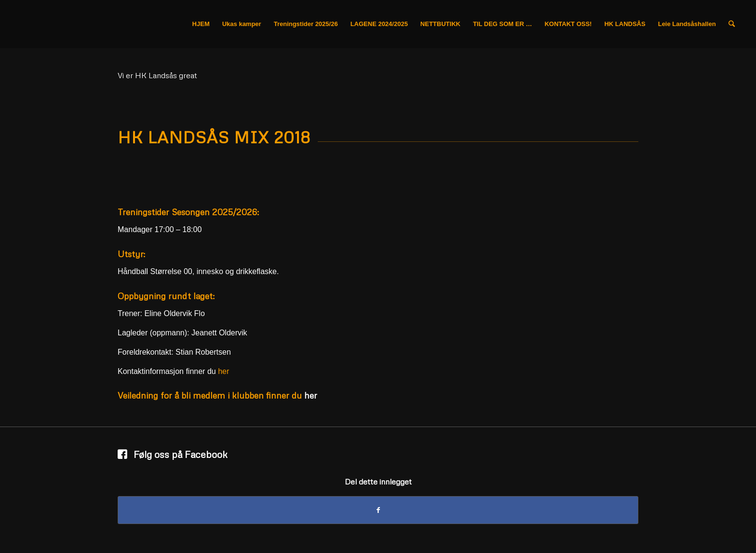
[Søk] (732, 24)
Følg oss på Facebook (181, 454)
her (223, 371)
